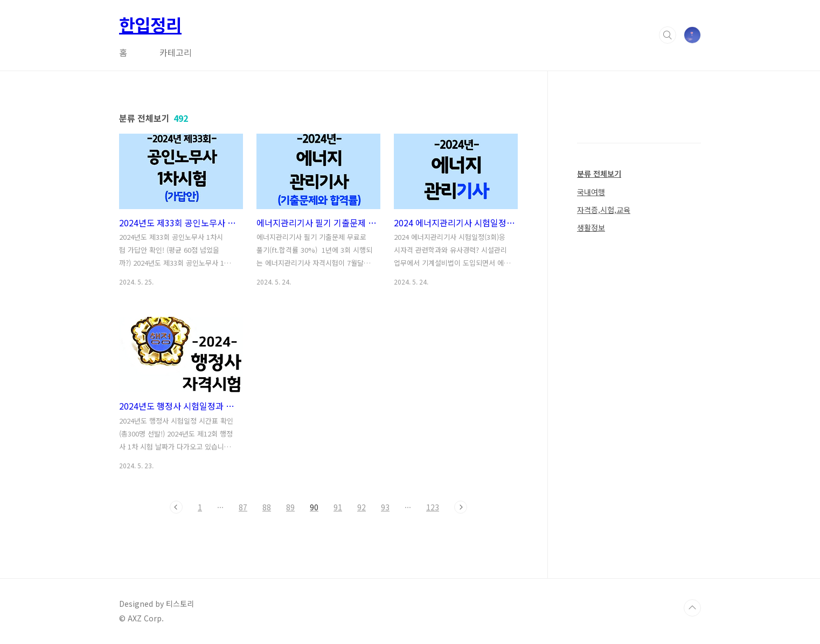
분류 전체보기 (599, 174)
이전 (176, 507)
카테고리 (176, 52)
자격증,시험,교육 (604, 210)
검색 (668, 35)
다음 (461, 507)
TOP (692, 608)
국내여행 (591, 192)
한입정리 (150, 24)
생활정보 (591, 227)
